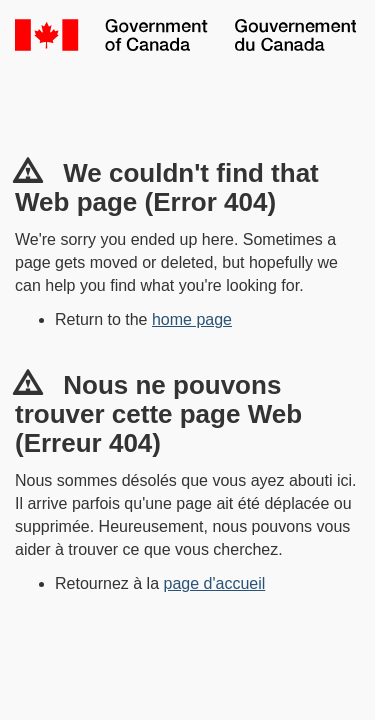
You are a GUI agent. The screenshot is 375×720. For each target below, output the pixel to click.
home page (192, 319)
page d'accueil (215, 583)
